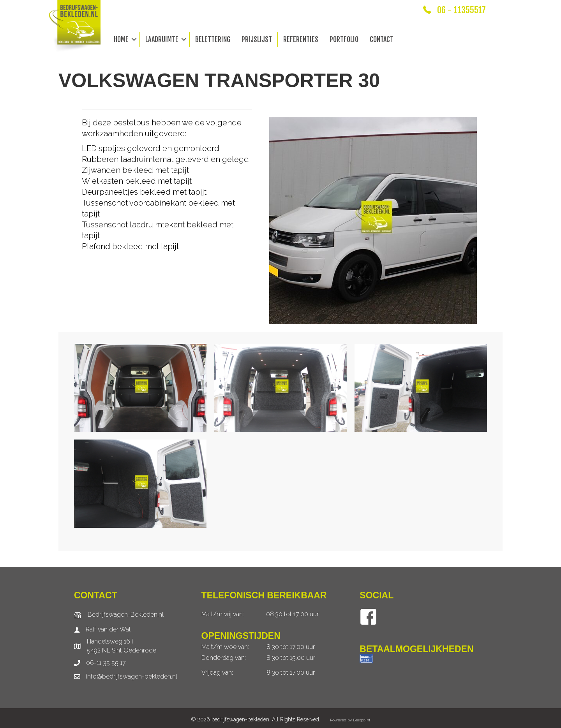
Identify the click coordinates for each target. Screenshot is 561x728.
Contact (382, 39)
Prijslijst (257, 39)
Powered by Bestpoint (350, 720)
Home (121, 39)
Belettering (213, 39)
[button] (134, 39)
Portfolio (344, 39)
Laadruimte (162, 39)
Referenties (301, 39)
